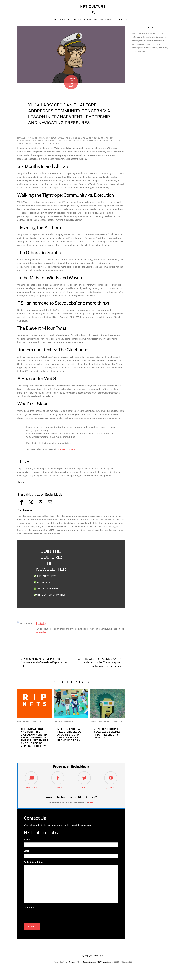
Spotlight (36, 725)
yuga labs (54, 146)
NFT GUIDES (74, 22)
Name (27, 843)
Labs (119, 22)
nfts (85, 144)
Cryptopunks (41, 144)
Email (27, 854)
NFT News (59, 22)
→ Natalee (41, 636)
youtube (111, 790)
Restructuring (112, 144)
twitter (84, 790)
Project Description (33, 865)
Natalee (22, 141)
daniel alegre (59, 144)
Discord (58, 790)
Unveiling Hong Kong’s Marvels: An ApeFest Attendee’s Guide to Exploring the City (44, 666)
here (91, 806)
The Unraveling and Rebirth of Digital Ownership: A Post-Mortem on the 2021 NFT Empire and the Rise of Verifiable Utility (34, 741)
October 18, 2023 (66, 452)
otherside (96, 144)
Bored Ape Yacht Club (86, 141)
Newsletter (31, 790)
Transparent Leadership (32, 146)
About (129, 22)
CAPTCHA (29, 911)
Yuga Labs (64, 141)
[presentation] (44, 919)
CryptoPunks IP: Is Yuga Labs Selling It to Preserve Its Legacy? (107, 736)
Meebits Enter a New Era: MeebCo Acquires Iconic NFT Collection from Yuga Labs (69, 738)
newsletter (37, 141)
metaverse (75, 144)
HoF (19, 725)
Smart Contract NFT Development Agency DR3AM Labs (85, 965)
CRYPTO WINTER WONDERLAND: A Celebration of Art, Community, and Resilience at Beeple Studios (100, 666)
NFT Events (107, 22)
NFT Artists (91, 22)
